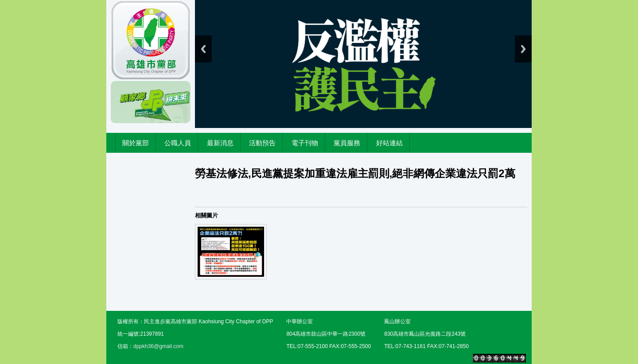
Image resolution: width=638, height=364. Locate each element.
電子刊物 (305, 143)
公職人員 (178, 143)
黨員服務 (347, 143)
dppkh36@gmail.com (158, 346)
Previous (203, 49)
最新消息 (220, 143)
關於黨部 (136, 143)
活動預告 (262, 143)
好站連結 (389, 143)
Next (523, 49)
